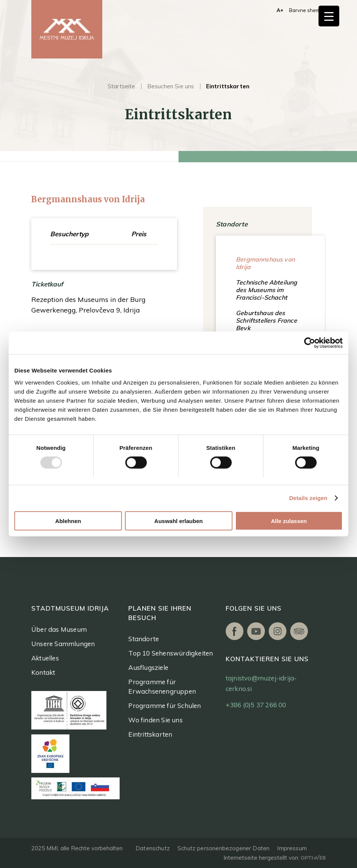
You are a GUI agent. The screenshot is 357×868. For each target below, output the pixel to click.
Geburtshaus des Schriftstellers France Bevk (266, 320)
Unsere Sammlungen (63, 644)
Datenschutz (153, 848)
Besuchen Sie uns (171, 86)
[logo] (67, 29)
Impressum (292, 848)
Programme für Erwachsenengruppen (162, 686)
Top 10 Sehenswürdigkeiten (171, 653)
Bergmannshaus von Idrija (265, 263)
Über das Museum (59, 629)
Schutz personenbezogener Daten (223, 848)
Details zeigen (308, 498)
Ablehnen (68, 521)
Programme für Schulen (165, 706)
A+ (280, 10)
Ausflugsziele (148, 667)
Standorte (144, 639)
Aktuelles (45, 658)
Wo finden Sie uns (155, 720)
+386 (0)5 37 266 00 (256, 705)
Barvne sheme (306, 10)
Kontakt (43, 672)
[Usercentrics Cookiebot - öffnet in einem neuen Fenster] (310, 343)
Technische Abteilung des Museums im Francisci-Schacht (266, 290)
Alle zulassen (289, 521)
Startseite (122, 86)
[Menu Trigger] (329, 16)
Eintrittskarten (150, 734)
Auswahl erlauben (178, 521)
